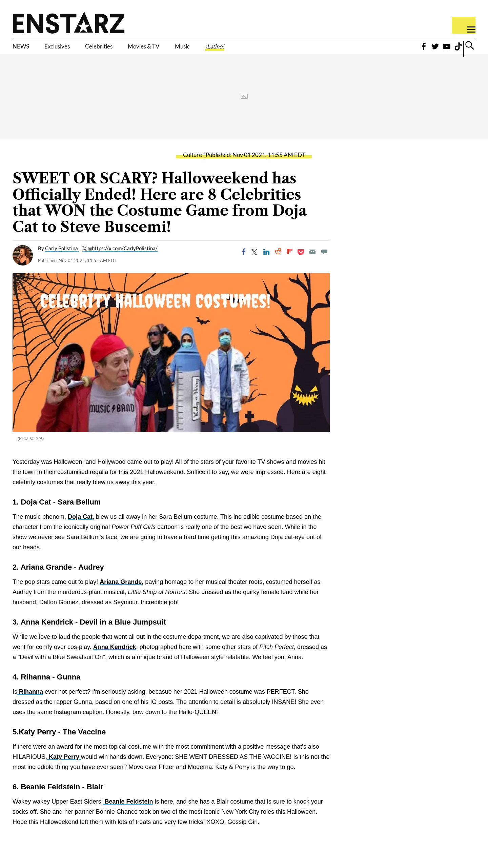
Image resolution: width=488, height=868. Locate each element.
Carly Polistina (62, 259)
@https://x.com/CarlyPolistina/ (123, 259)
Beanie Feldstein (128, 812)
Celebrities (127, 50)
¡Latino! (278, 50)
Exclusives (71, 50)
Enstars (69, 22)
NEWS (25, 50)
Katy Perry (64, 767)
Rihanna (30, 702)
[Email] (312, 262)
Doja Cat (80, 527)
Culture (192, 165)
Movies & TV (186, 50)
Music (236, 50)
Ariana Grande (121, 592)
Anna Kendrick (115, 657)
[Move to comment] (324, 262)
